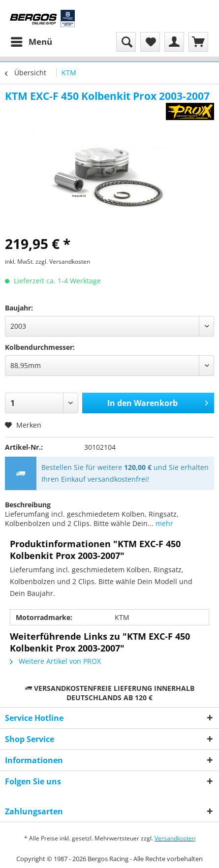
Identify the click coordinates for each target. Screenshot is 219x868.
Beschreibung (28, 505)
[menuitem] (31, 42)
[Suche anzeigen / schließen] (126, 42)
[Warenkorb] (198, 42)
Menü (31, 41)
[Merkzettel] (150, 42)
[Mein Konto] (174, 42)
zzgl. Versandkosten (63, 262)
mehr (163, 523)
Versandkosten (175, 838)
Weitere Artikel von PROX (55, 661)
